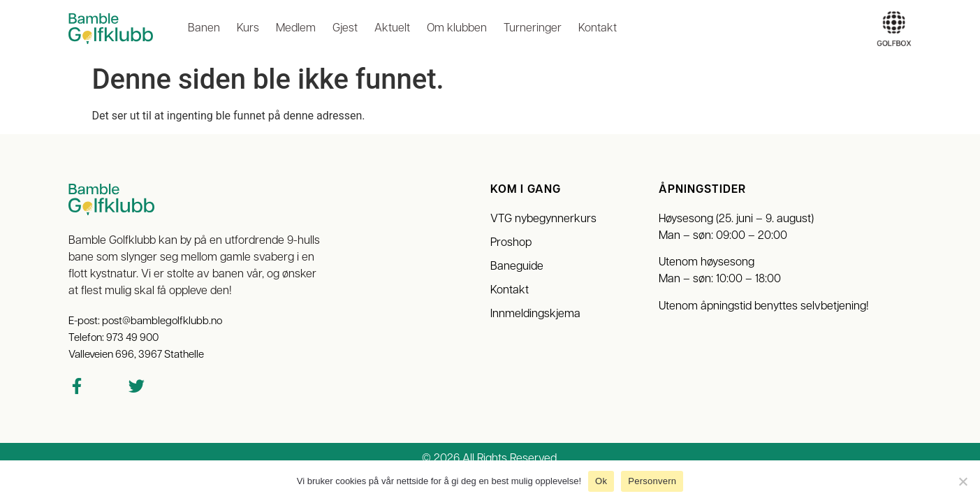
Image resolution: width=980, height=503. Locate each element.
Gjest (345, 29)
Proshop (511, 243)
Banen (204, 29)
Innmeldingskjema (535, 314)
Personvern (652, 481)
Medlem (296, 29)
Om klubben (457, 29)
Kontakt (598, 29)
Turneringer (533, 29)
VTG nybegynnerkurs (543, 219)
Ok (601, 481)
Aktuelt (392, 29)
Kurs (248, 29)
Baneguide (517, 267)
